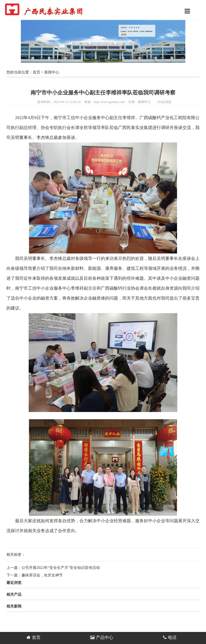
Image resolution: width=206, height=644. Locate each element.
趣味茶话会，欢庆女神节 (42, 575)
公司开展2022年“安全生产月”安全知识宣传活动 (61, 568)
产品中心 (102, 637)
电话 (170, 637)
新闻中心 (52, 72)
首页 (36, 72)
